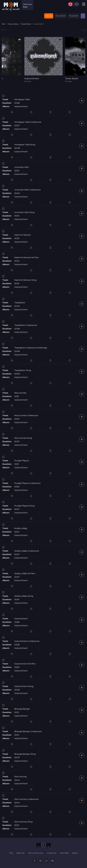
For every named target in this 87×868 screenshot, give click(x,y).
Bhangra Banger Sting (25, 754)
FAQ (11, 853)
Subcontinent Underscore (27, 641)
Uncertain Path (22, 167)
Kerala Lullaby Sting (24, 596)
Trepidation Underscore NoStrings (31, 348)
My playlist (74, 16)
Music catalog (13, 24)
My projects (61, 16)
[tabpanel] (43, 60)
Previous (4, 30)
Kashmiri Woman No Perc (27, 257)
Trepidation (20, 303)
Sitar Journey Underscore (26, 799)
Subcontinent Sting (24, 686)
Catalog (49, 16)
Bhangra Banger (22, 709)
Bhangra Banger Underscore (28, 731)
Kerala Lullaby (21, 528)
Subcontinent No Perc (25, 664)
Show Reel (64, 853)
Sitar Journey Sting (23, 822)
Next (83, 30)
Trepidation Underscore (26, 325)
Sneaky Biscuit (26, 24)
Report (75, 853)
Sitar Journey (21, 777)
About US (20, 853)
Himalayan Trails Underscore (28, 122)
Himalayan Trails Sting (25, 145)
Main (4, 24)
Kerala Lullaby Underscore (27, 551)
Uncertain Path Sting (24, 212)
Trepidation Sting (23, 370)
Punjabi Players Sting (24, 506)
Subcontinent (21, 106)
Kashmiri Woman (23, 235)
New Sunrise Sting (23, 438)
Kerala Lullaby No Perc (25, 573)
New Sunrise (20, 393)
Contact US (52, 853)
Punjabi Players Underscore (27, 483)
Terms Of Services (36, 853)
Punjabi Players (22, 461)
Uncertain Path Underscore (27, 190)
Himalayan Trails (22, 99)
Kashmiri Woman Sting (25, 280)
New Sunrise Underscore (26, 415)
